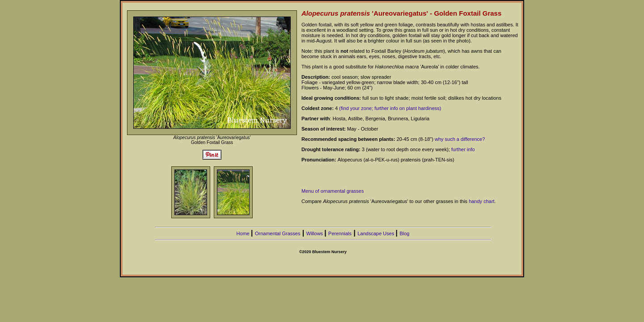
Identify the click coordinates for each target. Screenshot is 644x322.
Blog (404, 233)
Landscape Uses (376, 233)
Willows (315, 233)
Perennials (340, 233)
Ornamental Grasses (278, 233)
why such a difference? (460, 139)
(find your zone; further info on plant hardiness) (390, 108)
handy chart (481, 201)
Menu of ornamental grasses (333, 191)
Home (244, 233)
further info (463, 149)
